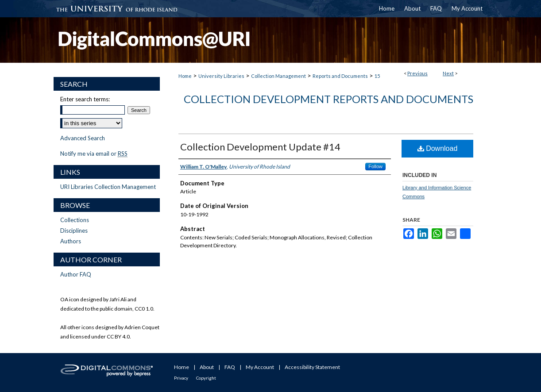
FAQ (230, 367)
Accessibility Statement (312, 367)
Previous (417, 73)
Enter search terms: (85, 99)
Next (448, 73)
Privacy (181, 378)
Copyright (206, 378)
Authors (71, 241)
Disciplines (74, 231)
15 (377, 76)
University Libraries (221, 76)
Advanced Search (83, 138)
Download (438, 148)
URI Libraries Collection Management (108, 187)
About (207, 367)
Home (185, 76)
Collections (75, 220)
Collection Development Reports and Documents (328, 99)
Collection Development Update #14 (260, 147)
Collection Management (278, 76)
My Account (260, 367)
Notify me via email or (94, 154)
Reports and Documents (340, 76)
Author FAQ (76, 274)
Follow (375, 166)
